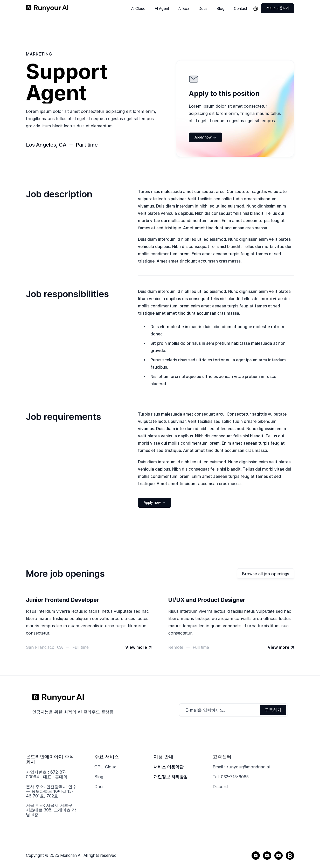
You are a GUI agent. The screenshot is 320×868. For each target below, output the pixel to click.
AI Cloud (138, 8)
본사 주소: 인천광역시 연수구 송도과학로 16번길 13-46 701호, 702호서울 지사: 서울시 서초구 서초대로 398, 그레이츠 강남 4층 (51, 801)
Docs (203, 8)
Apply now (205, 137)
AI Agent (162, 8)
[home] (47, 8)
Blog (221, 8)
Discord (220, 787)
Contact (241, 8)
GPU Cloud (105, 767)
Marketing (39, 54)
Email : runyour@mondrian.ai (241, 767)
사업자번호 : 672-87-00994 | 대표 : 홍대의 (47, 774)
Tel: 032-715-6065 (231, 777)
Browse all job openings (266, 574)
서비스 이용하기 (278, 8)
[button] (257, 8)
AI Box (184, 8)
